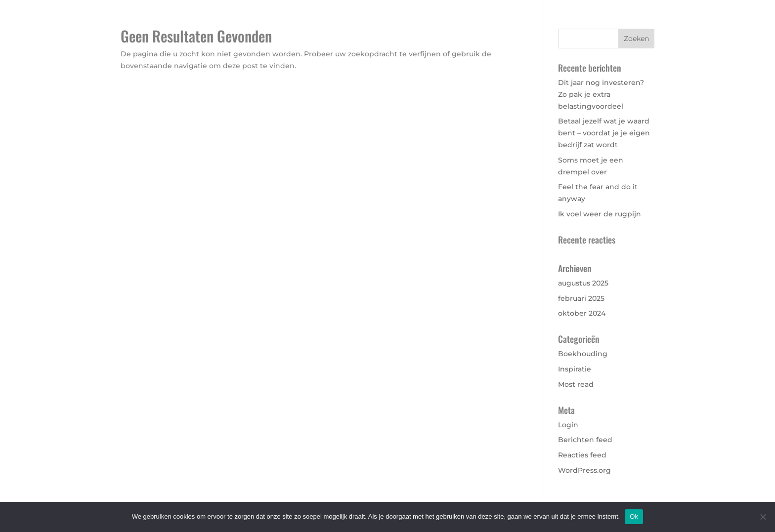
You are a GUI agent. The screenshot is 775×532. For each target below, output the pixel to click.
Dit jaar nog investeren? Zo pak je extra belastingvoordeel (601, 94)
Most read (576, 384)
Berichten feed (585, 440)
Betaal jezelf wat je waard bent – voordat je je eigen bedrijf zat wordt (604, 133)
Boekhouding (583, 354)
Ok (634, 516)
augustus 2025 (583, 283)
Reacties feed (582, 455)
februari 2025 (581, 298)
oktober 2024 (582, 313)
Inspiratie (575, 369)
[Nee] (763, 517)
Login (568, 425)
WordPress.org (584, 470)
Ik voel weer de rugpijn (600, 214)
